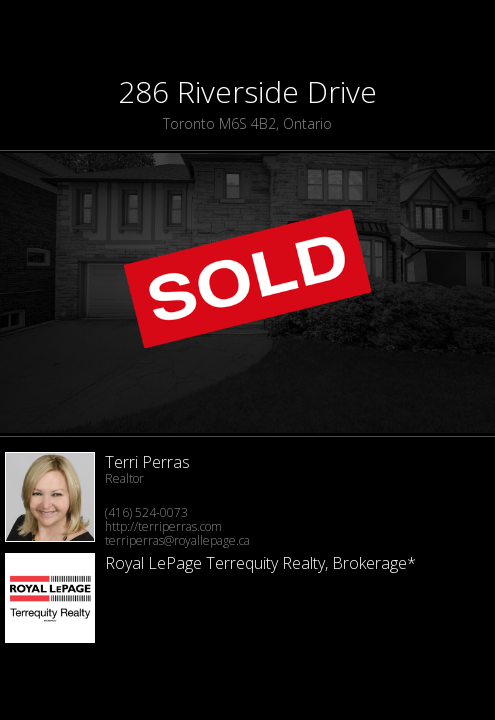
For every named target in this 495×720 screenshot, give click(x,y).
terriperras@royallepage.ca (177, 540)
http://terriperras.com (163, 526)
